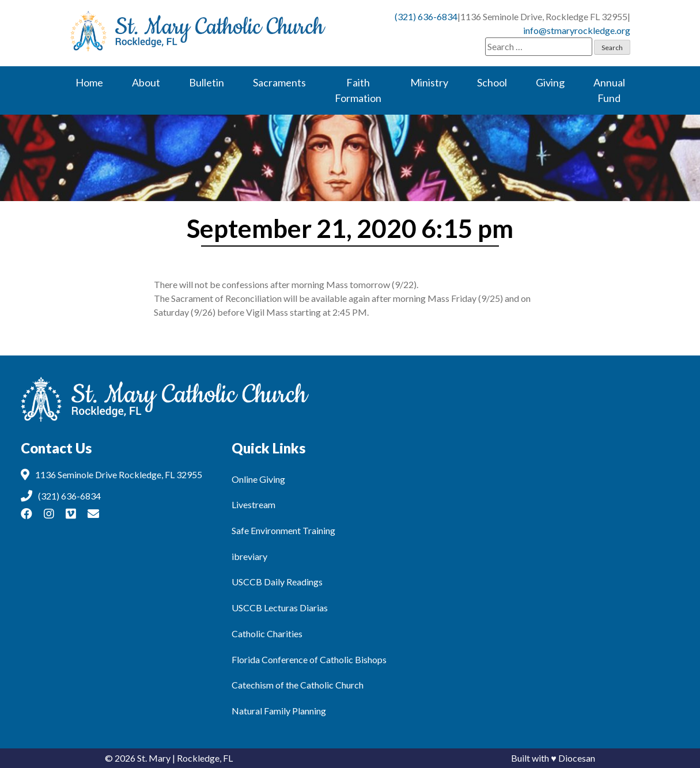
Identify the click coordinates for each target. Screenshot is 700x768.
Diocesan (577, 758)
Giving (550, 82)
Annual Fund (609, 90)
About (146, 82)
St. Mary (154, 758)
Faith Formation (358, 90)
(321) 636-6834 (426, 16)
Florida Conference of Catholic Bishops (309, 659)
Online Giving (258, 479)
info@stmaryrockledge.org (577, 30)
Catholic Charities (267, 633)
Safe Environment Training (283, 530)
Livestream (253, 504)
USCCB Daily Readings (277, 582)
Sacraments (279, 82)
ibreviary (249, 556)
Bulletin (207, 82)
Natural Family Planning (279, 711)
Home (89, 82)
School (492, 82)
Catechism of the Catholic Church (298, 685)
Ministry (429, 82)
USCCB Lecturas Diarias (280, 608)
